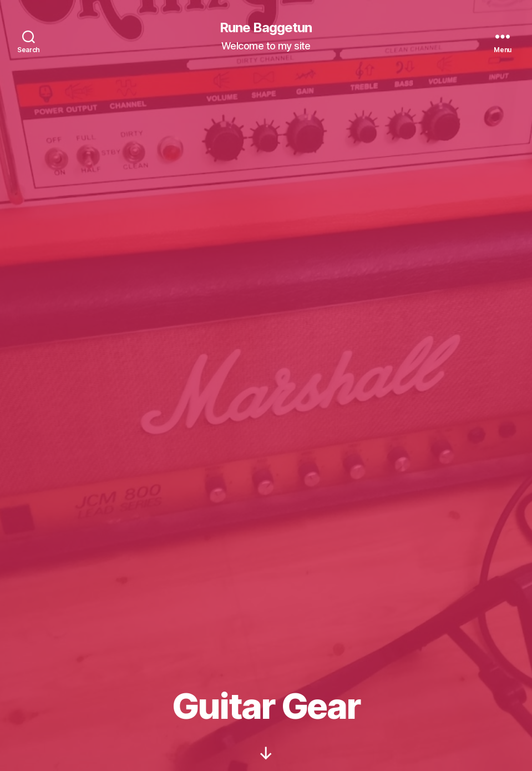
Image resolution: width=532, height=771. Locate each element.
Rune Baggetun (266, 28)
